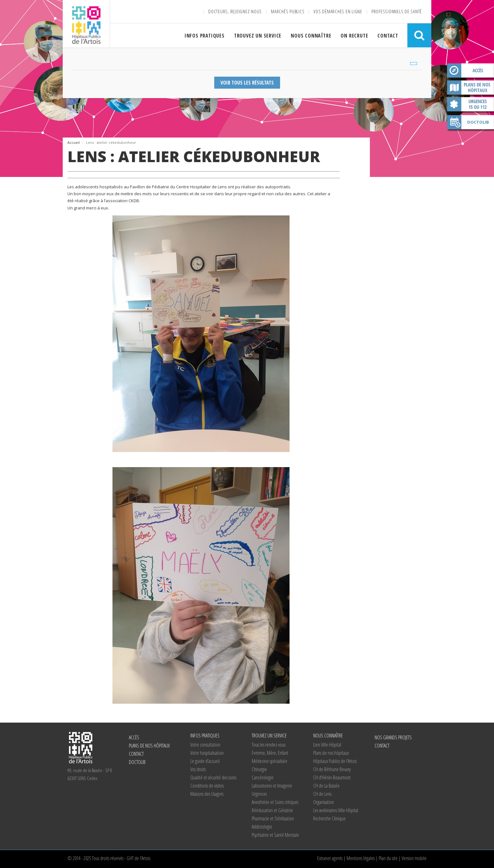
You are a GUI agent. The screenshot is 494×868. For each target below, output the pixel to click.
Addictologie (262, 827)
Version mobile (414, 858)
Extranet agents (330, 858)
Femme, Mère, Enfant (270, 753)
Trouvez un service (258, 36)
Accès (470, 72)
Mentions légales (361, 858)
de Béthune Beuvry (332, 769)
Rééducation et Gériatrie (272, 810)
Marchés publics (288, 11)
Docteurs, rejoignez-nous (235, 11)
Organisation (324, 802)
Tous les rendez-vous (269, 745)
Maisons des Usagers (207, 794)
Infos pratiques (205, 36)
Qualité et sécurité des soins (213, 777)
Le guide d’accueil (205, 761)
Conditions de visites (207, 786)
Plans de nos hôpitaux (470, 89)
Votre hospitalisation (207, 753)
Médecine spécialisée (270, 761)
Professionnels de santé (397, 11)
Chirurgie (259, 769)
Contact (388, 36)
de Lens (322, 794)
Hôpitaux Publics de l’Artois (335, 761)
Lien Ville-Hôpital (327, 745)
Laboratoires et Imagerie (272, 786)
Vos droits (198, 769)
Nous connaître (311, 36)
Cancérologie (263, 777)
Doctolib (478, 122)
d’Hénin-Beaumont (332, 777)
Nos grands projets (393, 737)
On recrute (354, 36)
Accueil (74, 142)
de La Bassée (326, 786)
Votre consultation (205, 745)
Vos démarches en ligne (338, 11)
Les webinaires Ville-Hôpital (336, 810)
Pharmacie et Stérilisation (273, 818)
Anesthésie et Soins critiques (275, 802)
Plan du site (388, 858)
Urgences (259, 794)
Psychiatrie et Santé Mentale (275, 835)
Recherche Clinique (329, 818)
